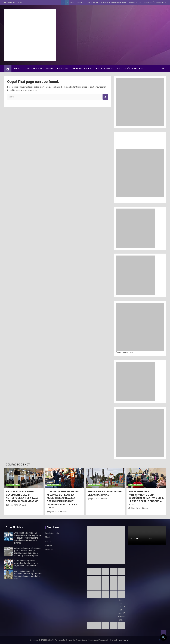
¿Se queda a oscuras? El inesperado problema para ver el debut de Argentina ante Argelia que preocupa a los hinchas (28, 538)
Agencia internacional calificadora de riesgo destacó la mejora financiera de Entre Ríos (28, 575)
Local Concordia (84, 2)
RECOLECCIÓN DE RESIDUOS (155, 2)
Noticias (49, 545)
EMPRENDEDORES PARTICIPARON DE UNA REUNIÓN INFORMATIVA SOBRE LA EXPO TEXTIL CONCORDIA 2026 (146, 498)
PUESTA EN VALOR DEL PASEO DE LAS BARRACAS (105, 493)
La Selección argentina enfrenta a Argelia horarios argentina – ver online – (26, 563)
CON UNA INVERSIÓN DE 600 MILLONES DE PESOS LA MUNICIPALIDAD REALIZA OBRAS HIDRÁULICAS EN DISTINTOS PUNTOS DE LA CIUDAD (63, 500)
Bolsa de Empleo (135, 2)
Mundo (48, 537)
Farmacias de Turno (118, 2)
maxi (23, 505)
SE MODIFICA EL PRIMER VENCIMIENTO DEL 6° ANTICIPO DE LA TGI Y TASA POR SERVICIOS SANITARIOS (22, 496)
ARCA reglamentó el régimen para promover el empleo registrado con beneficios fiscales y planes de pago (27, 552)
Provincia (105, 2)
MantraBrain (124, 640)
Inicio (72, 2)
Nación (96, 2)
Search (105, 97)
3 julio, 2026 (12, 505)
